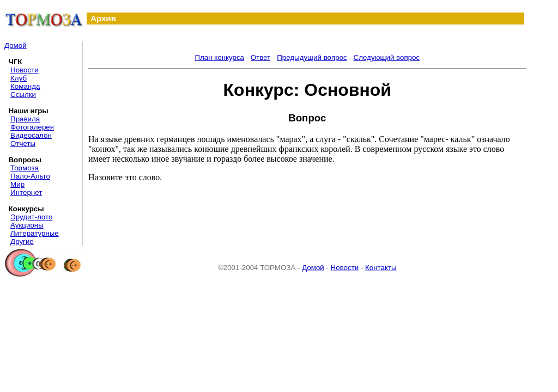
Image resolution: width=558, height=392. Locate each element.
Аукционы (27, 225)
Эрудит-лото (31, 217)
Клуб (19, 78)
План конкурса (219, 57)
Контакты (381, 268)
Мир (17, 184)
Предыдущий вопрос (312, 57)
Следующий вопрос (387, 57)
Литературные (35, 233)
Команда (25, 86)
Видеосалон (31, 135)
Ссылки (23, 94)
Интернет (26, 192)
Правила (25, 119)
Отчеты (23, 143)
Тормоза (25, 168)
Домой (16, 45)
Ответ (260, 57)
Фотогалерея (32, 127)
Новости (25, 70)
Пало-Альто (30, 176)
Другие (22, 241)
